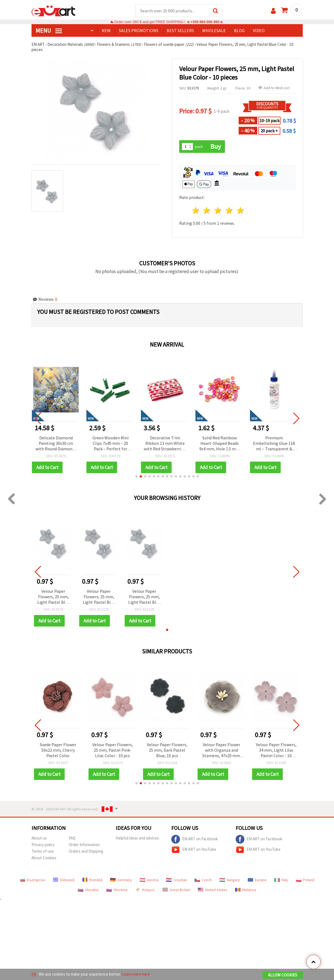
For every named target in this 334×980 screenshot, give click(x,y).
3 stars (218, 210)
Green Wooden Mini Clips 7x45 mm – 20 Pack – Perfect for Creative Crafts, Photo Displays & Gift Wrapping (112, 444)
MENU (49, 30)
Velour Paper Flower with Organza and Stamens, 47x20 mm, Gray (222, 750)
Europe (257, 880)
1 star (196, 210)
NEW (106, 30)
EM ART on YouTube (194, 850)
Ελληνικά (64, 880)
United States (213, 890)
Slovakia (88, 890)
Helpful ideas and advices (137, 838)
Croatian (176, 880)
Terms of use (43, 851)
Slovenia (117, 890)
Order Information (84, 845)
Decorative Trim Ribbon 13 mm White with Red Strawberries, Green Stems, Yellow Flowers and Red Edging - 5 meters (167, 444)
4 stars (229, 210)
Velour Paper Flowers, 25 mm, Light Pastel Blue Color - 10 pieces (53, 597)
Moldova (246, 890)
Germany (121, 880)
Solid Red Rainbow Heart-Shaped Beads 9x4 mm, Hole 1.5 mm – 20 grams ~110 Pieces (222, 444)
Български (33, 880)
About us (39, 838)
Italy (281, 880)
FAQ (72, 838)
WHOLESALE (214, 30)
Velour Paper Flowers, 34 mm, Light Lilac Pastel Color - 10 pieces (276, 750)
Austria (149, 880)
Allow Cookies (283, 975)
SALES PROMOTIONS (139, 30)
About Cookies (44, 858)
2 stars (207, 210)
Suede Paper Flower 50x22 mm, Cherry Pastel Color (58, 750)
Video (259, 30)
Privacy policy (43, 845)
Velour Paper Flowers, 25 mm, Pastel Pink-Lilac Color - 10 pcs (113, 750)
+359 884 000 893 (205, 22)
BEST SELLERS (180, 30)
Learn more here (136, 974)
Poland (305, 880)
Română (92, 880)
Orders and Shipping (86, 851)
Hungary (230, 880)
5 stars (240, 210)
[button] (136, 476)
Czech (203, 880)
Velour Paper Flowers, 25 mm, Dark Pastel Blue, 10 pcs (167, 750)
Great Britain (176, 890)
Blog (239, 30)
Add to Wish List (274, 88)
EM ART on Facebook (195, 839)
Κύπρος (145, 890)
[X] (34, 974)
